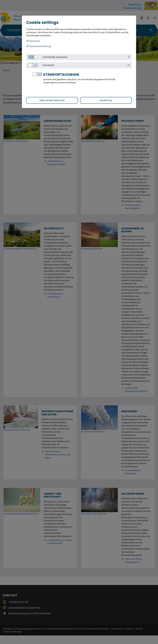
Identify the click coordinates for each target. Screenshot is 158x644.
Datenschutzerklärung (40, 46)
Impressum (34, 41)
